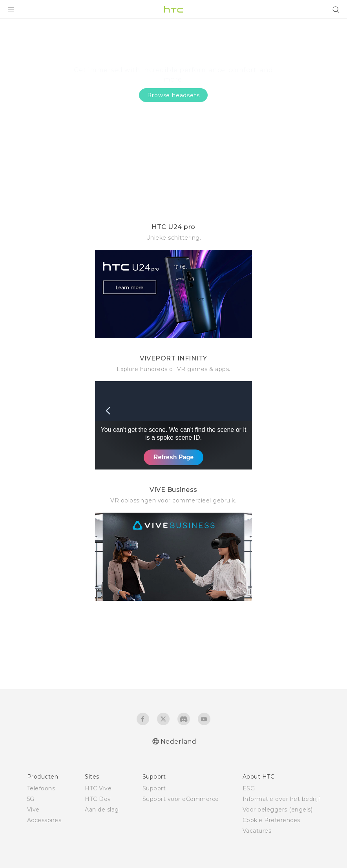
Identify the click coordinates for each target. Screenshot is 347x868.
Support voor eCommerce (181, 799)
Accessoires (44, 820)
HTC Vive (98, 788)
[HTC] (173, 9)
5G (31, 799)
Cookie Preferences (271, 820)
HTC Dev (98, 799)
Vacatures (257, 831)
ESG (249, 788)
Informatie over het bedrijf (281, 799)
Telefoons (41, 788)
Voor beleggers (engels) (278, 810)
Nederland (179, 742)
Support (154, 788)
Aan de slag (102, 810)
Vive (33, 810)
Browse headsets (173, 95)
